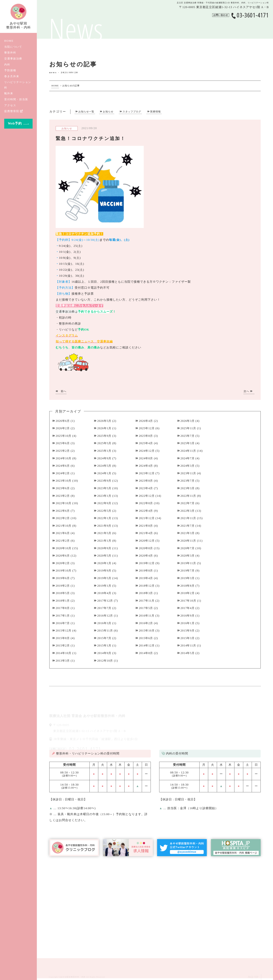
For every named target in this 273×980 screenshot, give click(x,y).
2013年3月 (63, 661)
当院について (13, 47)
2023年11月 (189, 473)
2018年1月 (63, 601)
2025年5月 (105, 443)
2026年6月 (63, 421)
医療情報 (156, 112)
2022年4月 (146, 511)
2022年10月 (64, 503)
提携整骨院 (14, 111)
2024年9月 (105, 458)
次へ (248, 391)
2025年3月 (188, 443)
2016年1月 (188, 623)
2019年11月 (189, 563)
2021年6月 (63, 533)
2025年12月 (147, 428)
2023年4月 (146, 488)
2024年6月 (63, 466)
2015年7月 (105, 638)
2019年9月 (105, 571)
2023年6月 (63, 488)
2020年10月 (64, 548)
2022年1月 (105, 518)
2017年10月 (189, 601)
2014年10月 (64, 653)
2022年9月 (105, 503)
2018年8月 (188, 586)
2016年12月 (106, 616)
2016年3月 (105, 623)
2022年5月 (105, 511)
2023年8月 (146, 481)
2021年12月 (147, 518)
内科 (7, 64)
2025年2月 (63, 451)
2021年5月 (105, 533)
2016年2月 (146, 623)
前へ (61, 391)
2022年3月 (188, 511)
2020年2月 (63, 563)
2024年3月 (188, 466)
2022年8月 (146, 503)
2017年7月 (105, 608)
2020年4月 (146, 556)
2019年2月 (63, 586)
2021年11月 (189, 518)
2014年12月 (147, 646)
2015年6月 (146, 638)
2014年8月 (146, 653)
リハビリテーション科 (18, 85)
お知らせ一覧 (86, 112)
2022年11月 (189, 496)
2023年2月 (63, 496)
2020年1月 (105, 563)
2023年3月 (188, 488)
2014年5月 (188, 653)
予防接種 (10, 70)
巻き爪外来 (12, 76)
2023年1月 (105, 496)
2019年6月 (63, 578)
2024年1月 (105, 473)
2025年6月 (63, 443)
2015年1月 (105, 646)
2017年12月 (106, 601)
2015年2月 (63, 646)
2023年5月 (105, 488)
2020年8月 (146, 548)
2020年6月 (63, 556)
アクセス (10, 105)
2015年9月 (188, 631)
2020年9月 (105, 548)
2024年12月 (147, 451)
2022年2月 (63, 518)
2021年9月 (105, 526)
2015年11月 (106, 631)
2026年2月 (63, 428)
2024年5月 (105, 466)
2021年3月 (188, 533)
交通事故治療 (13, 58)
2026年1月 (105, 428)
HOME (9, 41)
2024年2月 (63, 473)
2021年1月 (105, 541)
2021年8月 (146, 526)
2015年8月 (63, 638)
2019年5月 (105, 578)
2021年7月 (188, 526)
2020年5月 (105, 556)
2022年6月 (63, 511)
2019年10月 (64, 571)
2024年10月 (64, 458)
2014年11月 (189, 646)
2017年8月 (63, 608)
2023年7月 (188, 481)
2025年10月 (64, 436)
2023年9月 (105, 481)
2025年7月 (188, 436)
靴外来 (9, 93)
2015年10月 (147, 631)
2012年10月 (106, 661)
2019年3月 (188, 578)
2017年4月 (188, 608)
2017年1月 (63, 616)
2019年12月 (147, 563)
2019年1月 (105, 586)
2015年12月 (64, 631)
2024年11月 (189, 451)
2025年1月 (105, 451)
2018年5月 (63, 593)
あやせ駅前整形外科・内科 (73, 977)
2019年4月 (146, 578)
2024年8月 (146, 458)
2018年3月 (146, 593)
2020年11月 (189, 541)
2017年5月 (146, 608)
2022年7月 (188, 503)
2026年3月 (188, 421)
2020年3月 (188, 556)
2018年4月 (105, 593)
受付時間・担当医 (16, 99)
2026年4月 (146, 421)
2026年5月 (105, 421)
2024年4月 (146, 466)
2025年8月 (146, 436)
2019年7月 (188, 571)
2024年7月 (188, 458)
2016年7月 (63, 623)
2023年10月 (64, 481)
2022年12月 (147, 496)
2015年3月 (188, 638)
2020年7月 (188, 548)
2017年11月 (147, 601)
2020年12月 (147, 541)
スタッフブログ (132, 112)
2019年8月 (146, 571)
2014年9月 (105, 653)
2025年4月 (146, 443)
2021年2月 (63, 541)
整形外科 (10, 53)
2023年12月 (147, 473)
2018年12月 (147, 586)
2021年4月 (146, 533)
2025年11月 (189, 428)
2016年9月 (188, 616)
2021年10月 (64, 526)
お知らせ (108, 112)
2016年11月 (147, 616)
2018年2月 (188, 593)
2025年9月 (105, 436)
